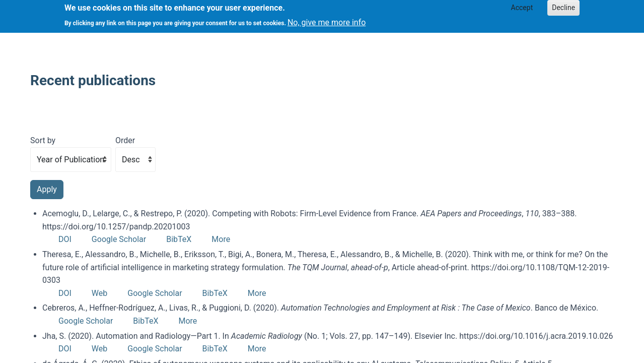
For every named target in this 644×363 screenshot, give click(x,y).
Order (125, 140)
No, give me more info (327, 19)
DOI (65, 239)
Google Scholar (119, 239)
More (221, 239)
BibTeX (179, 239)
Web (99, 293)
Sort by (43, 140)
